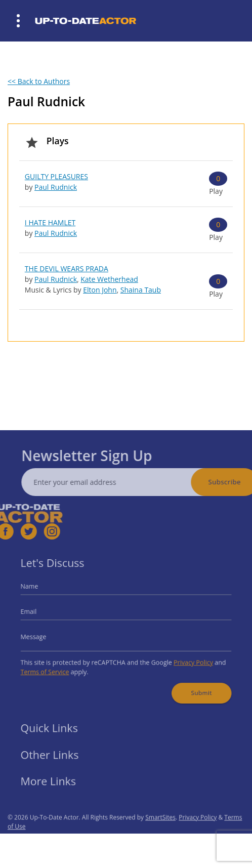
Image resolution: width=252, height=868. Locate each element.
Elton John (100, 290)
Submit (193, 686)
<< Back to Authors (39, 81)
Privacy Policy (186, 659)
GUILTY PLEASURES (56, 176)
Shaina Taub (141, 290)
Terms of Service (54, 667)
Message (44, 636)
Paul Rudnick (56, 187)
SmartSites (160, 830)
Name (40, 591)
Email (39, 614)
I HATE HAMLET (50, 222)
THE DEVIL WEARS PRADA (67, 268)
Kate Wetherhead (109, 279)
